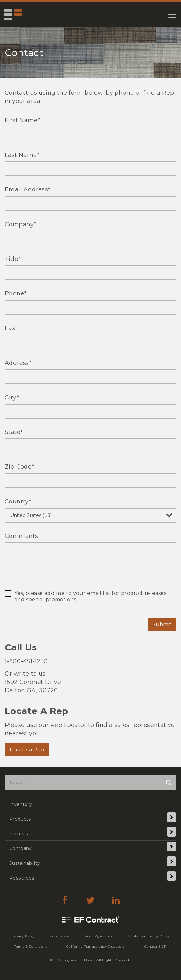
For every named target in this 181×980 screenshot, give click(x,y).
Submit (162, 625)
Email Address (28, 189)
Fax (10, 328)
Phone (16, 293)
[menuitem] (90, 804)
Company (21, 224)
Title (13, 259)
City (12, 398)
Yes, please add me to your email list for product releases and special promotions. (90, 596)
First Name (22, 120)
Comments (21, 536)
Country (18, 502)
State (14, 432)
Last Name (22, 155)
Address (18, 363)
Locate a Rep (27, 750)
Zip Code (19, 467)
